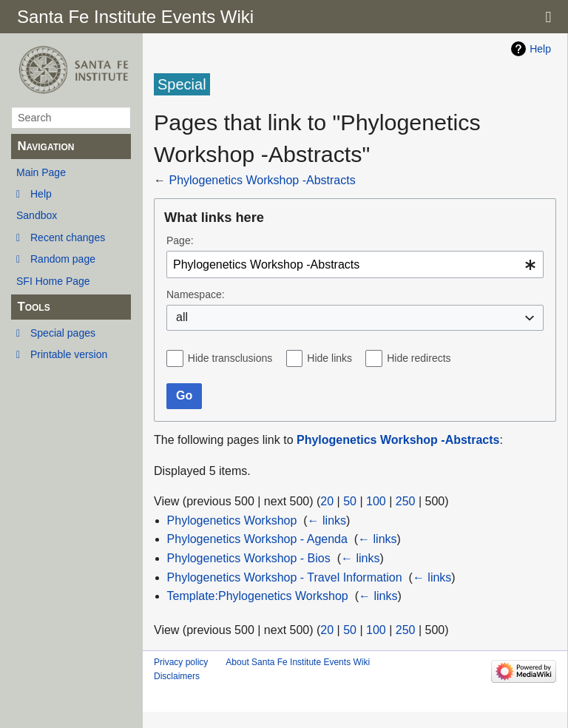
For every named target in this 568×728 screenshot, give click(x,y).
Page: (180, 240)
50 (350, 501)
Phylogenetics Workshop (232, 520)
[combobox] (355, 264)
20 (327, 501)
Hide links (329, 358)
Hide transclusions (230, 358)
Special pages (63, 333)
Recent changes (68, 237)
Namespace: (196, 294)
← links (327, 520)
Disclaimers (177, 676)
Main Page (41, 172)
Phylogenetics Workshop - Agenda (257, 539)
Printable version (69, 354)
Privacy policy (181, 662)
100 (376, 501)
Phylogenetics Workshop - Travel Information (285, 577)
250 (406, 501)
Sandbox (37, 215)
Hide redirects (419, 358)
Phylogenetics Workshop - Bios (249, 558)
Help (41, 194)
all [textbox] (182, 317)
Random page (63, 259)
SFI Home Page (53, 281)
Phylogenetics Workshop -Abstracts (262, 180)
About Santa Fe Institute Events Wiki (298, 662)
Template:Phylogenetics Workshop (258, 596)
